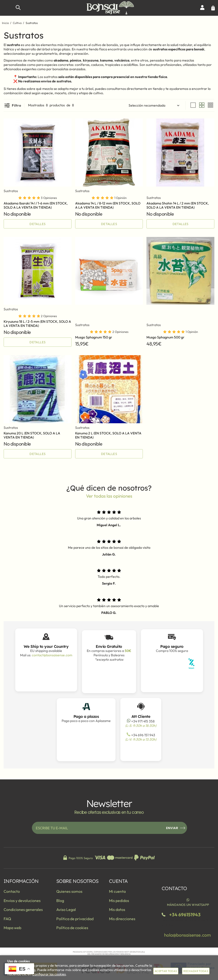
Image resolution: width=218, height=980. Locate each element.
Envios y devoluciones (22, 901)
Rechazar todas (196, 971)
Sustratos (11, 191)
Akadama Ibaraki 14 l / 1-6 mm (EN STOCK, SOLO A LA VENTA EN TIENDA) (36, 205)
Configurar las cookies (49, 974)
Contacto (12, 891)
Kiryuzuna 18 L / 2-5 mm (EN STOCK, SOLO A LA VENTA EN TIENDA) (37, 324)
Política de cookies (72, 928)
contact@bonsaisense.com (52, 655)
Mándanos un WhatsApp (188, 902)
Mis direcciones (122, 919)
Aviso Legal (66, 909)
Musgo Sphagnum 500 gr (165, 337)
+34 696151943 (185, 915)
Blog (60, 901)
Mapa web (12, 928)
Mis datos (117, 909)
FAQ (7, 919)
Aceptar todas (166, 971)
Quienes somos (69, 891)
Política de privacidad (75, 919)
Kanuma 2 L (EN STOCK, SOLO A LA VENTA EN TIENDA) (108, 435)
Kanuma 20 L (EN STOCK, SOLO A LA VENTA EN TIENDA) (32, 435)
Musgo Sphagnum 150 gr (94, 337)
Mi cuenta (117, 891)
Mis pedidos (119, 901)
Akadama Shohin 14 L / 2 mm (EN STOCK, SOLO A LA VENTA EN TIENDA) (178, 205)
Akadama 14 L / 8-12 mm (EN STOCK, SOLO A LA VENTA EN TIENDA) (108, 205)
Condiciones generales (23, 909)
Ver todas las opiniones (109, 496)
